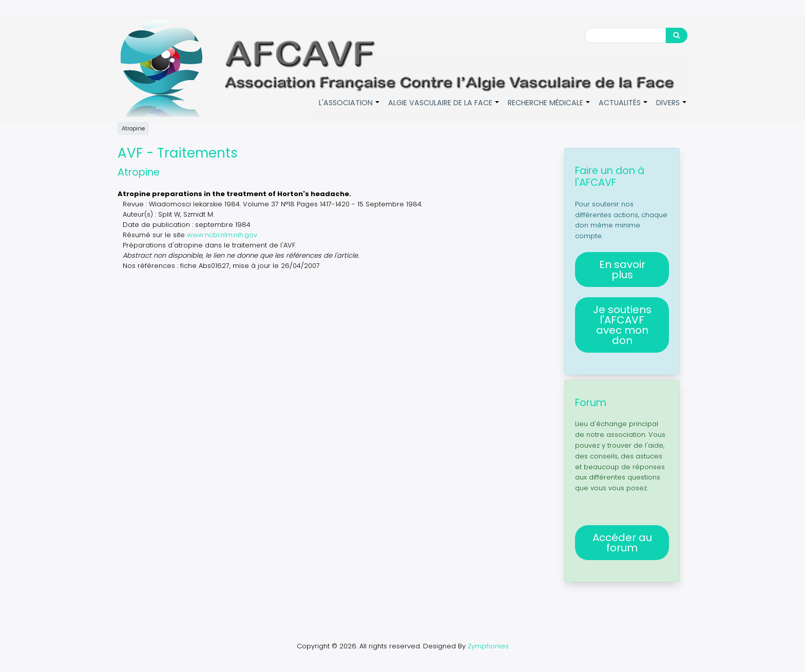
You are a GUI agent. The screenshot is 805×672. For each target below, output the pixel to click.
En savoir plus (622, 270)
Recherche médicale (549, 108)
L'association (350, 108)
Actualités (624, 108)
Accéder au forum (622, 543)
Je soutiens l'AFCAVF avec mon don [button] (622, 325)
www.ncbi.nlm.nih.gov (222, 234)
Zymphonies (488, 646)
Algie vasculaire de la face (444, 108)
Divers (672, 108)
